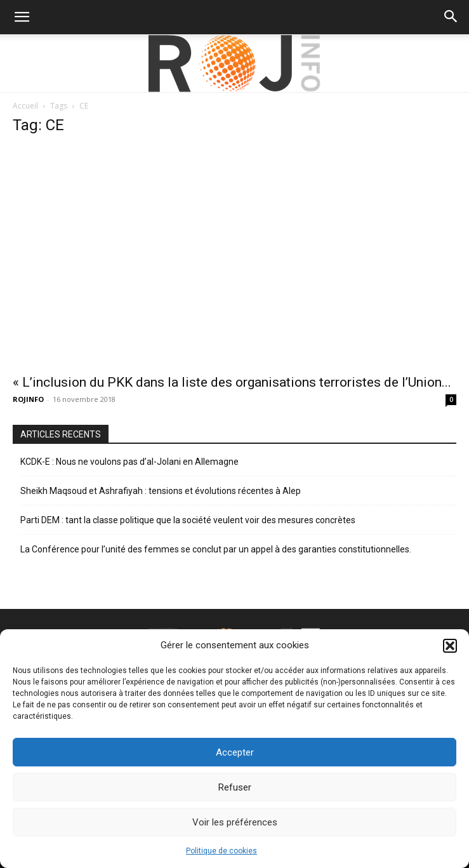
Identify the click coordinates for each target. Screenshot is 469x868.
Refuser (235, 787)
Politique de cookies (221, 851)
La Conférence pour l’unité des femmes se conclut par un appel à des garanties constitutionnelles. (216, 549)
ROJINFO (28, 399)
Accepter (235, 752)
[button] (450, 646)
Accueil (25, 106)
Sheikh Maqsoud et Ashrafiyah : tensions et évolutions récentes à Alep (161, 491)
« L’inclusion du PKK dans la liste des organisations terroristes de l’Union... (232, 382)
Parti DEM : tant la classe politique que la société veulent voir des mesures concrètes (188, 520)
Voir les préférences (235, 822)
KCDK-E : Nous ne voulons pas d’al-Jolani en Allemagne (129, 462)
